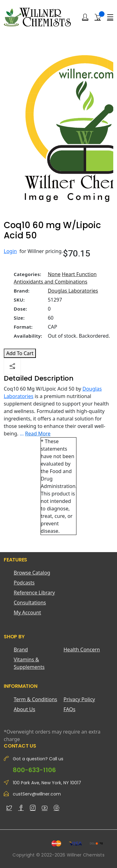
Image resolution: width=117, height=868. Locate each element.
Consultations (30, 603)
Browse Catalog (32, 573)
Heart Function (79, 274)
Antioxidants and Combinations (51, 282)
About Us (24, 709)
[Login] (85, 17)
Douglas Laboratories (73, 291)
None (54, 274)
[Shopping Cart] (98, 17)
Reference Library (34, 593)
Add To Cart (20, 353)
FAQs (70, 709)
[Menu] (110, 17)
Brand (21, 650)
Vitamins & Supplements (29, 663)
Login (10, 251)
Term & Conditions (35, 699)
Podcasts (24, 583)
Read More (38, 434)
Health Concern (82, 650)
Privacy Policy (79, 699)
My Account (27, 612)
